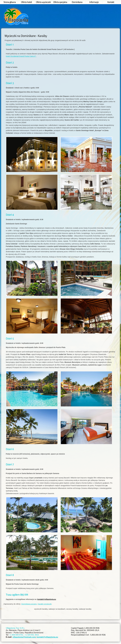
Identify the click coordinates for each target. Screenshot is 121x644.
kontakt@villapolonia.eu (47, 599)
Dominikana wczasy (29, 604)
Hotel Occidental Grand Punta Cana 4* (21, 56)
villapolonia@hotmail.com (24, 637)
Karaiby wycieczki (45, 604)
